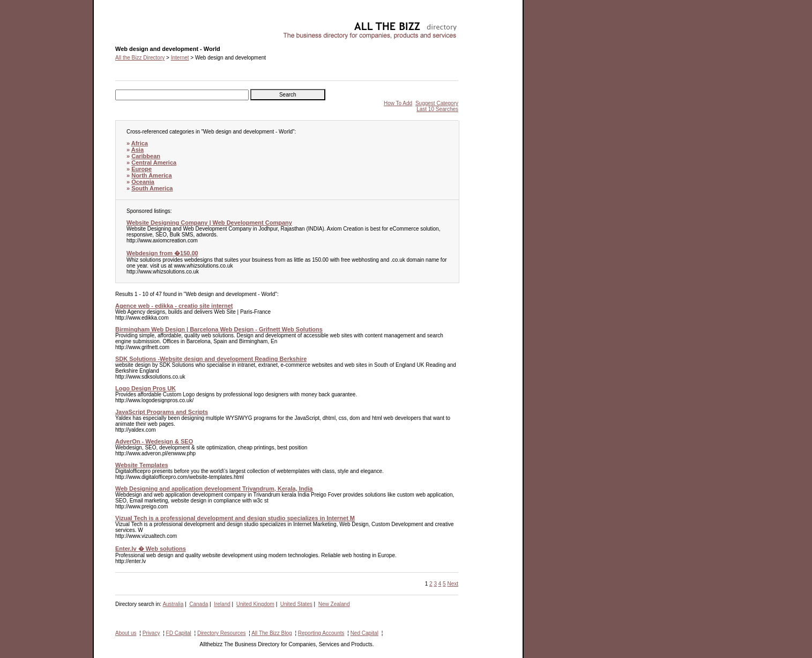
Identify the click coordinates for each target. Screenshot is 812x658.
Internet (180, 58)
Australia (173, 604)
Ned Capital (364, 633)
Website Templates (142, 465)
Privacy (151, 633)
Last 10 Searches (437, 109)
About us (126, 633)
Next (453, 584)
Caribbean (146, 156)
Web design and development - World (160, 24)
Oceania (143, 182)
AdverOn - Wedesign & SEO (154, 441)
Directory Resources (222, 633)
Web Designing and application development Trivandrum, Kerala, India (214, 489)
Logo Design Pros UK (146, 388)
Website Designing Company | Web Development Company (209, 223)
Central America (154, 162)
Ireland (222, 604)
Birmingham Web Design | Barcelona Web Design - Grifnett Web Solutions (219, 329)
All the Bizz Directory (140, 58)
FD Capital (179, 633)
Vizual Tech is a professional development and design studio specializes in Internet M (235, 518)
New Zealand (334, 604)
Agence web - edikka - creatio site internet (174, 306)
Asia (137, 150)
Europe (141, 169)
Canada (199, 604)
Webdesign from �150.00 (162, 253)
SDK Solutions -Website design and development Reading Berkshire (211, 359)
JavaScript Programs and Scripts (162, 412)
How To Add (398, 103)
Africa (140, 143)
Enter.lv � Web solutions (151, 549)
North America (151, 175)
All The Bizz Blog (271, 633)
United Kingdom (255, 604)
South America (152, 188)
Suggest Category (437, 103)
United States (296, 604)
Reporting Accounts (321, 633)
